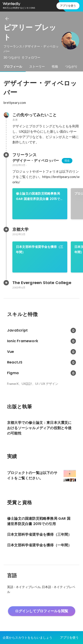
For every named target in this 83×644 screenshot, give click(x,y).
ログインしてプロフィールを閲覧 (42, 611)
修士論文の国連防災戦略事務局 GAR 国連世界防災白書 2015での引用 (40, 196)
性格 (55, 67)
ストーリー (37, 67)
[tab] (13, 67)
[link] (40, 204)
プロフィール (13, 67)
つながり (71, 67)
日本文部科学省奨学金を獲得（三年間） (40, 249)
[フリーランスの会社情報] (6, 155)
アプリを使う (68, 6)
